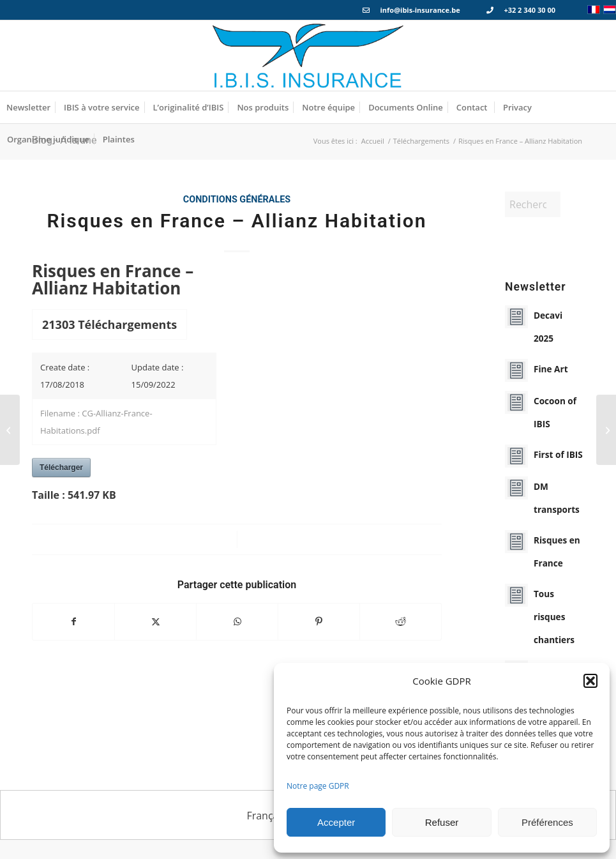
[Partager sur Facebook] (73, 621)
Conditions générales (237, 200)
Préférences (547, 822)
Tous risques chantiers (554, 617)
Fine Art (551, 369)
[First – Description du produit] (10, 430)
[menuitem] (28, 107)
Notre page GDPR (318, 786)
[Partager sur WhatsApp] (237, 621)
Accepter (336, 822)
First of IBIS (558, 454)
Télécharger (61, 468)
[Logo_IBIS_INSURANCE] (308, 56)
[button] (590, 681)
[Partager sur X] (155, 621)
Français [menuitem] (266, 816)
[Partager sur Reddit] (401, 621)
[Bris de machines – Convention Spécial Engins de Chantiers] (606, 430)
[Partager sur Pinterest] (319, 621)
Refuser (442, 822)
